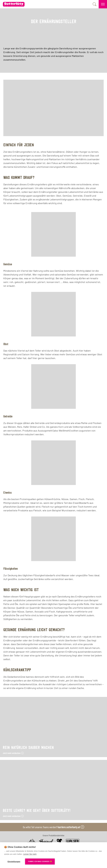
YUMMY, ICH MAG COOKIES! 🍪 (40, 861)
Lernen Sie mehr (30, 854)
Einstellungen (14, 862)
